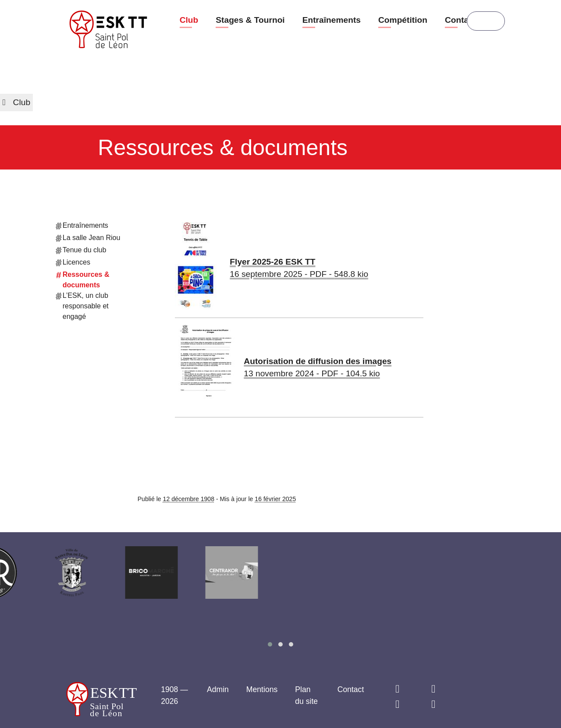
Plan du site (306, 695)
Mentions (262, 689)
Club (189, 20)
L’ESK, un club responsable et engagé (82, 305)
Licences (73, 263)
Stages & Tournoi (250, 20)
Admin (218, 689)
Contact (460, 20)
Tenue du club (81, 251)
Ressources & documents (83, 279)
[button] (270, 644)
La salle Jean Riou (88, 239)
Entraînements (332, 20)
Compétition (403, 20)
